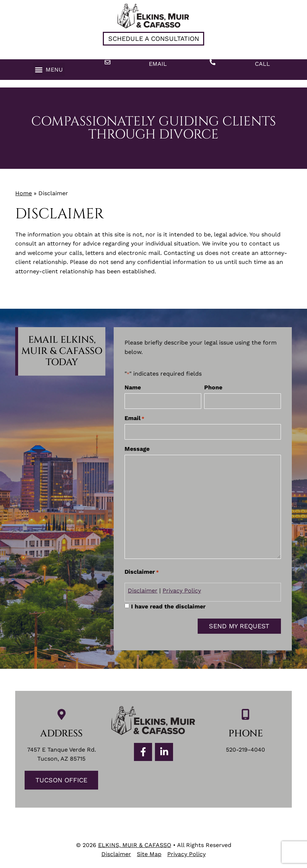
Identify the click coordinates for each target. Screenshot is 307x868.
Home (24, 193)
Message (137, 447)
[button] (49, 70)
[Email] (108, 62)
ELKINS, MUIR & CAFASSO (135, 843)
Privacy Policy (182, 589)
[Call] (213, 62)
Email (158, 64)
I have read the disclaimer (168, 604)
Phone (213, 388)
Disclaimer (143, 589)
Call (262, 64)
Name (133, 388)
